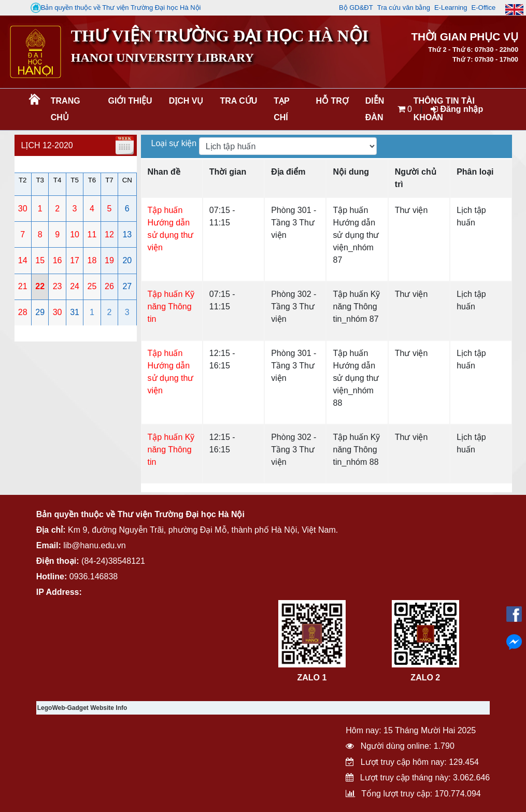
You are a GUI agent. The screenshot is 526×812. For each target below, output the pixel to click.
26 (109, 286)
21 (23, 286)
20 (127, 260)
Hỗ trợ (332, 101)
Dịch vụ (186, 101)
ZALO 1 (312, 678)
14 (23, 260)
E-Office (484, 8)
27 (127, 286)
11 (92, 234)
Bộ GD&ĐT (356, 8)
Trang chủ (66, 109)
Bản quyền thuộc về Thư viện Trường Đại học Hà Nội (116, 8)
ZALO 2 (425, 678)
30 (23, 209)
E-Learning (451, 8)
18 (92, 260)
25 (92, 286)
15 (40, 260)
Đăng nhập (457, 109)
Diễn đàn (375, 109)
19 (109, 260)
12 (109, 234)
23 (58, 286)
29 (40, 312)
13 (127, 234)
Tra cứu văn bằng (404, 8)
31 (75, 312)
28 (23, 312)
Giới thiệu (130, 101)
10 (75, 234)
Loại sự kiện (175, 143)
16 (58, 260)
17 (75, 260)
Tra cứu (238, 101)
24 (75, 286)
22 (40, 286)
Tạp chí (281, 109)
